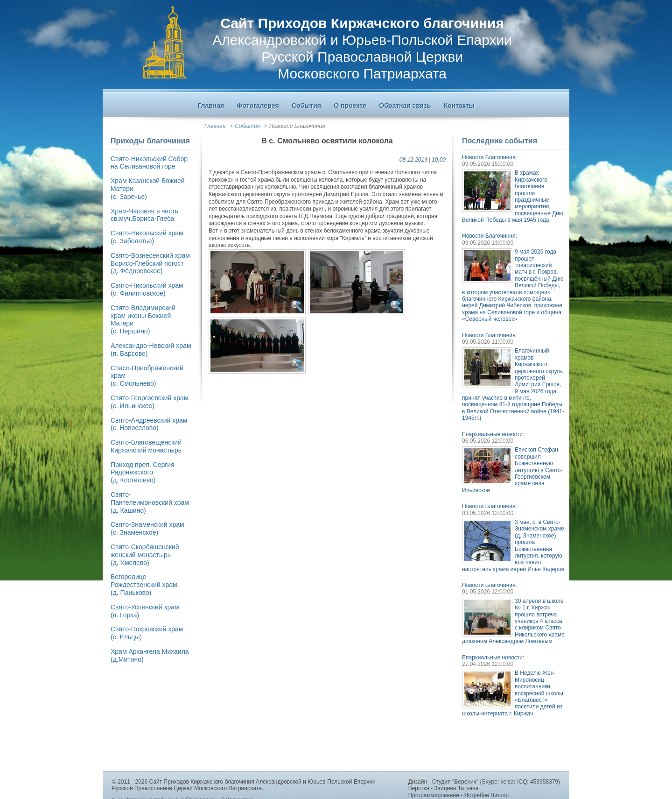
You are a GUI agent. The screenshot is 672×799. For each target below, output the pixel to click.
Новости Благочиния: (490, 157)
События (247, 126)
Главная (215, 126)
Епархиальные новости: (493, 434)
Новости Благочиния (297, 126)
